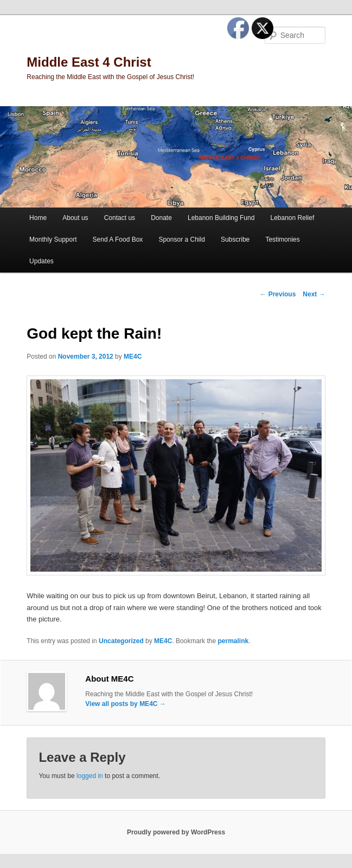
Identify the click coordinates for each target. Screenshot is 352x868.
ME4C (133, 357)
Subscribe (235, 239)
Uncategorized (121, 641)
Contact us (120, 218)
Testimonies (282, 239)
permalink (233, 641)
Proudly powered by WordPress (176, 832)
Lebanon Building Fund (221, 218)
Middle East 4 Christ (89, 62)
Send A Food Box (118, 239)
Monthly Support (53, 239)
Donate (161, 218)
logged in (90, 776)
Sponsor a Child (181, 239)
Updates (41, 261)
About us (75, 218)
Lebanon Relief (292, 218)
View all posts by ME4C (126, 704)
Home (38, 218)
